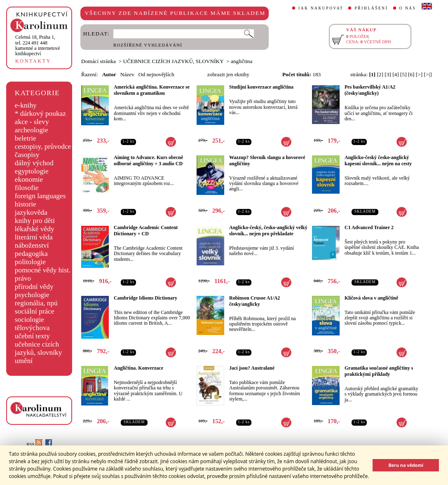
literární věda (34, 237)
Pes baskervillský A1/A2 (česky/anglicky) (370, 90)
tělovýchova (32, 328)
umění (24, 361)
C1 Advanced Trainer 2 (369, 227)
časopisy (27, 155)
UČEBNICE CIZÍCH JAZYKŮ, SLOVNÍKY (174, 61)
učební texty (32, 336)
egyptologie (32, 171)
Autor (109, 74)
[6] (411, 74)
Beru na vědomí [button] (406, 465)
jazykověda (31, 212)
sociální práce (35, 311)
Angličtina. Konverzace (138, 368)
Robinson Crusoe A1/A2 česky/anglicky (254, 301)
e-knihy (26, 105)
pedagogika (31, 254)
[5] (403, 74)
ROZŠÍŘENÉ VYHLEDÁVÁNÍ (148, 45)
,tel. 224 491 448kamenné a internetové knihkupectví (38, 45)
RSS (34, 444)
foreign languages (40, 196)
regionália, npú (36, 303)
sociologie (29, 320)
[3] (388, 74)
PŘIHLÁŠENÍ (371, 8)
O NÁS (408, 8)
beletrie (26, 138)
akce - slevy (32, 122)
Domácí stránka (99, 61)
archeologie (32, 130)
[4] (396, 74)
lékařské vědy (35, 229)
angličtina (242, 61)
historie (26, 204)
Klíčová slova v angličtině (371, 298)
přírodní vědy (34, 287)
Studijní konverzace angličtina (261, 87)
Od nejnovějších (156, 74)
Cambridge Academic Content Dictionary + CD (146, 231)
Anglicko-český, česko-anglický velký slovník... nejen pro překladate (268, 231)
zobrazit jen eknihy (228, 74)
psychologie (32, 295)
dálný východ (34, 163)
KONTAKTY (33, 61)
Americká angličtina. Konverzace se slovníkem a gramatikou (152, 90)
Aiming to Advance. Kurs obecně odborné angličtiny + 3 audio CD (148, 160)
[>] (419, 74)
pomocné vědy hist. (43, 270)
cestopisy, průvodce (43, 146)
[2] (380, 74)
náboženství (32, 245)
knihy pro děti (35, 221)
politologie (30, 262)
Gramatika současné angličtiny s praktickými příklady (379, 371)
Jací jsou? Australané (252, 368)
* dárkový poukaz (40, 114)
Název (127, 74)
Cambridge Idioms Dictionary (145, 298)
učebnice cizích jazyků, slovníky (39, 348)
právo (23, 278)
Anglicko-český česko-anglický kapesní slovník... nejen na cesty (378, 160)
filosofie (27, 188)
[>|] (428, 74)
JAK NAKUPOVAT (321, 8)
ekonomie (29, 179)
